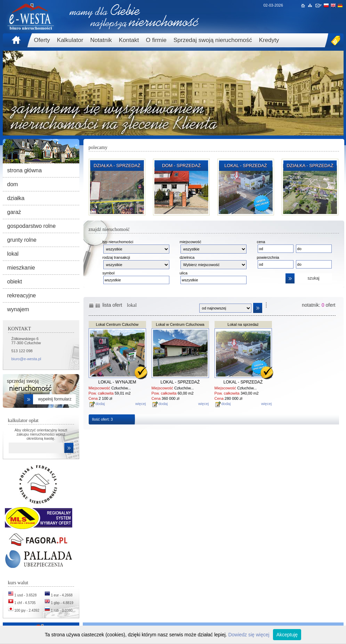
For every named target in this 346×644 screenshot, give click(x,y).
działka (16, 198)
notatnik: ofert (319, 305)
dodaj (100, 404)
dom (13, 184)
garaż (14, 212)
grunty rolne (22, 240)
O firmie (156, 40)
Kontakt (129, 40)
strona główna (25, 170)
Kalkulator (70, 40)
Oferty (42, 40)
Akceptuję (287, 635)
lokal (13, 254)
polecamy (98, 147)
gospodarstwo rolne (32, 226)
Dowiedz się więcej (249, 635)
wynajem (18, 309)
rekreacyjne (22, 295)
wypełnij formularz (55, 399)
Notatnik (101, 40)
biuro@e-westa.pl (26, 359)
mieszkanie (21, 268)
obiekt (15, 282)
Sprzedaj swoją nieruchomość (213, 40)
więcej (141, 404)
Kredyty (269, 40)
